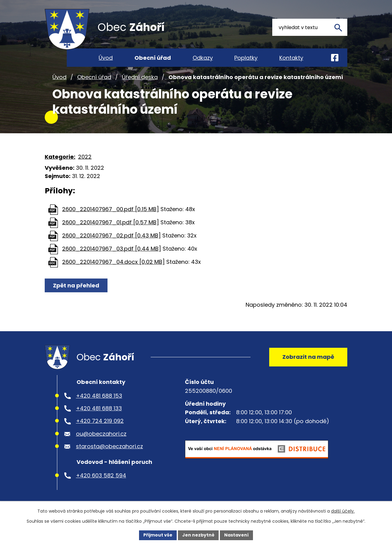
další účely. (343, 511)
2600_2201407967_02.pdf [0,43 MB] (111, 239)
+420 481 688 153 (99, 401)
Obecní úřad (94, 81)
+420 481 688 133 (99, 413)
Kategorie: (60, 160)
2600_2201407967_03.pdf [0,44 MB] (112, 253)
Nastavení (236, 535)
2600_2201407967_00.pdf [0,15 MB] (111, 213)
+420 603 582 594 (101, 480)
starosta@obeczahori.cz (109, 451)
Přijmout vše (158, 535)
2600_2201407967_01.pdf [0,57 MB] (111, 226)
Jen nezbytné (198, 535)
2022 (85, 160)
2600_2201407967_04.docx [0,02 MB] (113, 266)
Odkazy (203, 58)
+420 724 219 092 (100, 426)
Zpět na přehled (76, 289)
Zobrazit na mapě (308, 361)
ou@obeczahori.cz (101, 439)
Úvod (59, 81)
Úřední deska (140, 81)
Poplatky (246, 58)
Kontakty (291, 58)
